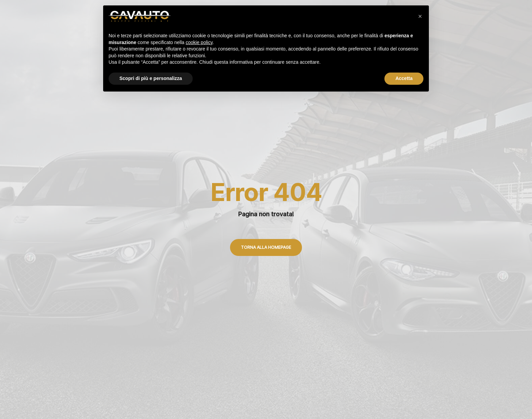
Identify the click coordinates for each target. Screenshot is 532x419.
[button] (420, 16)
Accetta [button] (404, 78)
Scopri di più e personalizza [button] (151, 78)
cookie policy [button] (199, 42)
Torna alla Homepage (266, 247)
